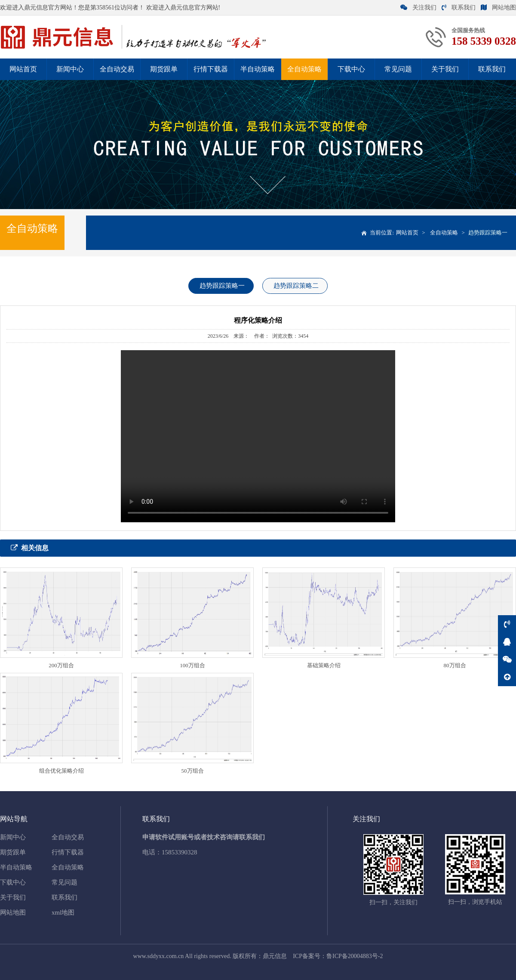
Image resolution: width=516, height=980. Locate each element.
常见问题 (398, 69)
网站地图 (498, 8)
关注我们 (418, 8)
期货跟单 (164, 69)
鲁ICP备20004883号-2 (355, 956)
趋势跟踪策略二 (296, 286)
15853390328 (180, 852)
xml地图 (63, 912)
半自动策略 (258, 69)
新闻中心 (70, 69)
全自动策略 (304, 69)
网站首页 (23, 69)
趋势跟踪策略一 (488, 233)
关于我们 (445, 69)
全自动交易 (117, 69)
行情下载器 (211, 69)
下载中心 (351, 69)
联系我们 (459, 8)
